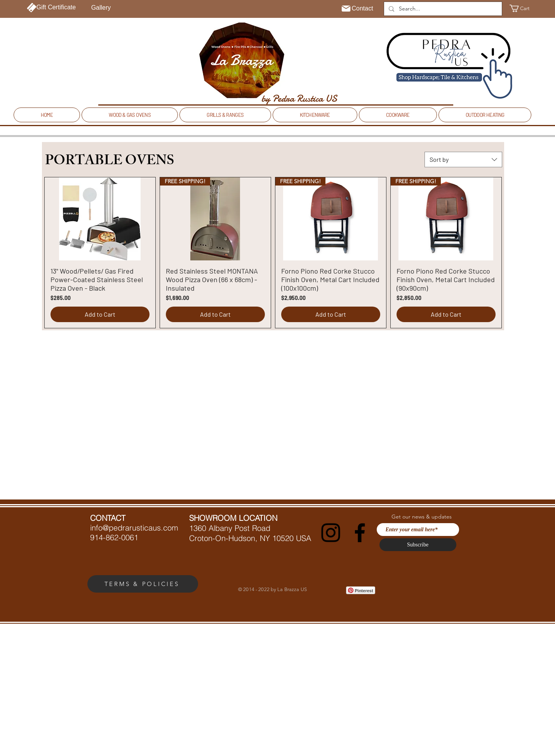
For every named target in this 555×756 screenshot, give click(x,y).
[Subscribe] (418, 545)
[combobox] (463, 160)
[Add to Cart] (100, 314)
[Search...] (442, 9)
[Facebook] (360, 533)
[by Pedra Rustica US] (299, 99)
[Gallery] (101, 8)
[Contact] (357, 9)
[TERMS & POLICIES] (143, 584)
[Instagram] (331, 533)
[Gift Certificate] (51, 7)
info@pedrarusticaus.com (134, 528)
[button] (524, 8)
